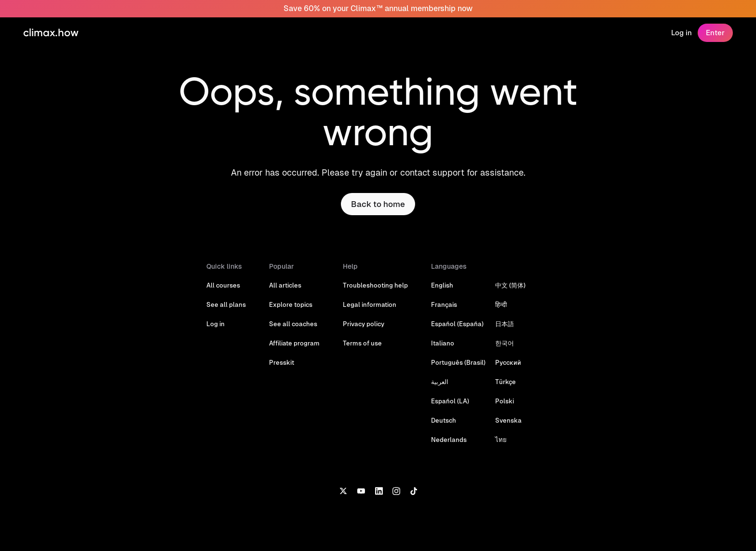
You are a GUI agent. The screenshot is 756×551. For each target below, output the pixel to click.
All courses (223, 285)
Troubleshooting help (375, 285)
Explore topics (291, 305)
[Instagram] (396, 490)
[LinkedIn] (379, 490)
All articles (285, 285)
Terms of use (362, 343)
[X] (343, 490)
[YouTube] (361, 490)
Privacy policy (364, 324)
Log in (682, 33)
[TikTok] (414, 490)
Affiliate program (294, 343)
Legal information (370, 305)
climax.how (51, 33)
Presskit (282, 363)
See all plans (226, 305)
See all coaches (293, 324)
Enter (715, 33)
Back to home (378, 204)
